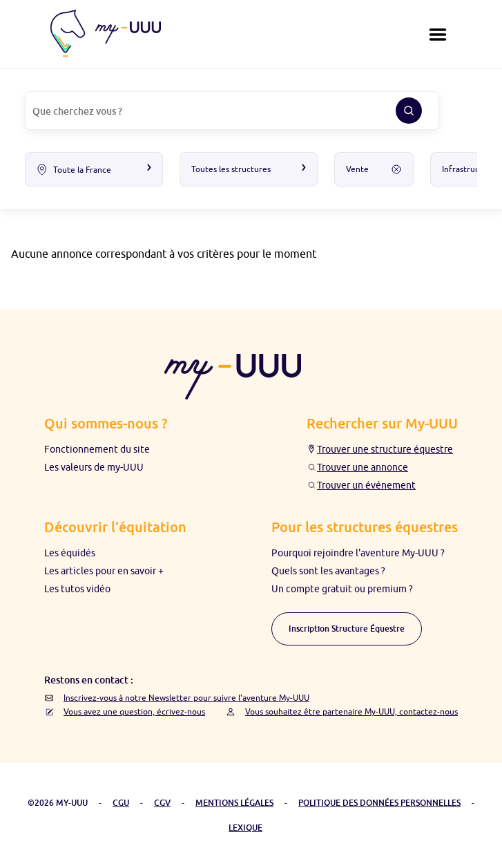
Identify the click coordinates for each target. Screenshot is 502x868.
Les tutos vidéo (77, 589)
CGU (121, 803)
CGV (162, 803)
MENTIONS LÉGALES (234, 803)
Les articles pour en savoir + (104, 571)
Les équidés (70, 553)
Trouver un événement (366, 485)
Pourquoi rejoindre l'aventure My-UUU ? (358, 553)
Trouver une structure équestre (385, 449)
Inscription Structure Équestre (347, 629)
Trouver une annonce (363, 467)
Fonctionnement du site (97, 449)
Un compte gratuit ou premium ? (342, 589)
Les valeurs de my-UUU (94, 467)
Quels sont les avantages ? (328, 571)
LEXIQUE (245, 828)
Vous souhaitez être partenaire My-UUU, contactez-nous (351, 711)
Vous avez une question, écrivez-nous (134, 711)
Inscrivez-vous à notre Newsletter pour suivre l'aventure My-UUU (186, 698)
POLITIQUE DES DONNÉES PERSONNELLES (379, 803)
